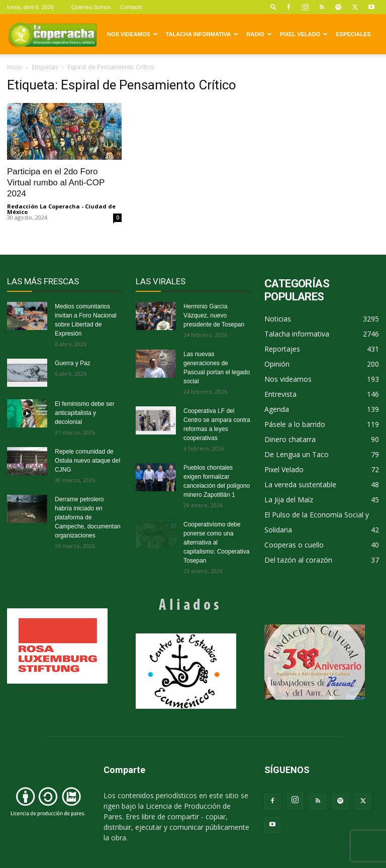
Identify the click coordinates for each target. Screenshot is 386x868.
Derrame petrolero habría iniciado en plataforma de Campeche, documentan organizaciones (88, 517)
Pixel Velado (304, 34)
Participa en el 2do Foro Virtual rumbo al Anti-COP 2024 (56, 183)
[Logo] (52, 34)
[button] (273, 7)
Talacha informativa (202, 34)
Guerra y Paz (73, 363)
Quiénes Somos (91, 7)
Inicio (15, 67)
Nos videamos (132, 34)
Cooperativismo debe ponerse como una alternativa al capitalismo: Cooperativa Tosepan (216, 542)
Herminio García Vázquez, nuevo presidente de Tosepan (214, 315)
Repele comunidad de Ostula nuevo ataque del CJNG (87, 461)
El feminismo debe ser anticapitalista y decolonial (85, 413)
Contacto (131, 7)
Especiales (353, 34)
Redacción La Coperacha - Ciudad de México (61, 209)
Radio (259, 34)
